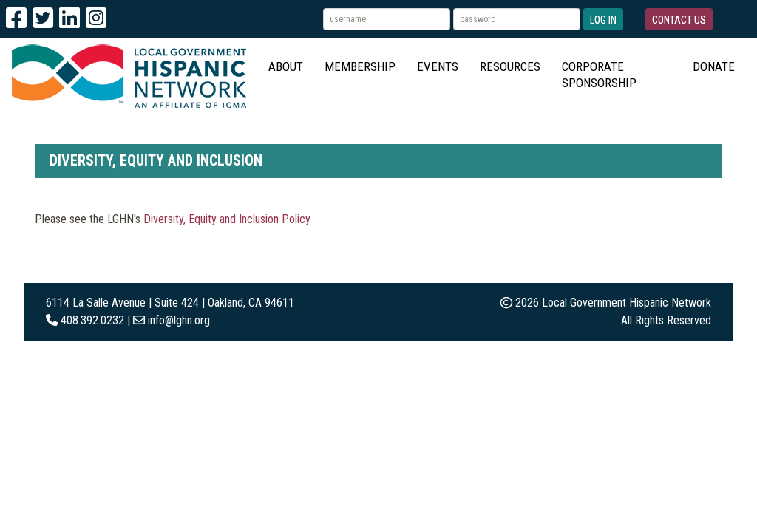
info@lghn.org (179, 320)
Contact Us (679, 20)
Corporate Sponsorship (599, 75)
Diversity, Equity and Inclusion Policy (227, 219)
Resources (510, 66)
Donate (714, 66)
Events (438, 66)
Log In (603, 20)
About (286, 66)
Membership (360, 66)
